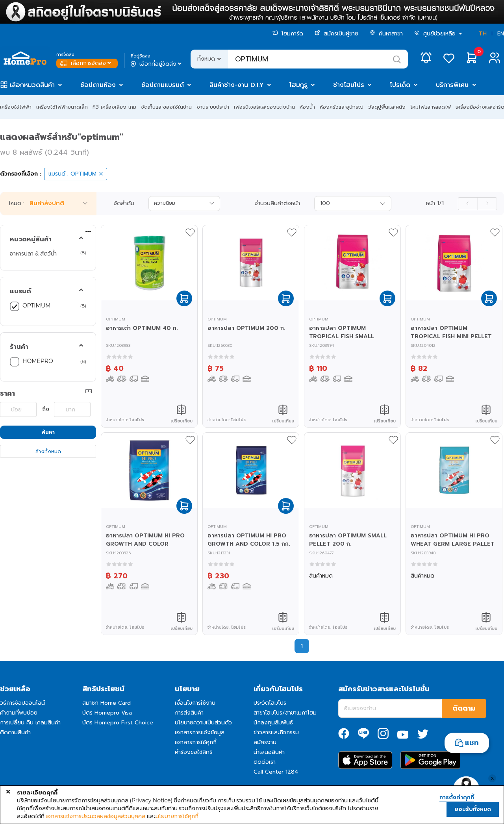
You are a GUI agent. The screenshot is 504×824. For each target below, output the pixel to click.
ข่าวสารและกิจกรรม (276, 732)
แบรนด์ (20, 291)
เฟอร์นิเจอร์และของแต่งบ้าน (264, 107)
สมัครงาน (265, 742)
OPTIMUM (36, 306)
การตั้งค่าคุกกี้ (457, 798)
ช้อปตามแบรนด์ (163, 85)
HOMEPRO (38, 361)
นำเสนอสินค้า (269, 752)
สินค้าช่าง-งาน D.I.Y (237, 85)
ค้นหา (48, 432)
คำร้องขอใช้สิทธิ (194, 752)
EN (501, 34)
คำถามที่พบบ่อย (19, 713)
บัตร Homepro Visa (107, 713)
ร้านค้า (19, 347)
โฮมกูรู (298, 85)
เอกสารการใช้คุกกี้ (196, 742)
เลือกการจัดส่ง (86, 63)
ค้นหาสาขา (386, 34)
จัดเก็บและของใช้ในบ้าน (166, 107)
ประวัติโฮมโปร (270, 703)
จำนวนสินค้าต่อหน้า (277, 204)
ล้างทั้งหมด (48, 451)
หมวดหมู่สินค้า (31, 239)
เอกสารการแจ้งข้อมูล (200, 732)
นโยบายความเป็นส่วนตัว (203, 723)
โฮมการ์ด (288, 34)
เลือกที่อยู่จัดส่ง (157, 64)
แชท (472, 743)
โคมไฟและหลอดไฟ (431, 107)
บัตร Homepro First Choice (118, 723)
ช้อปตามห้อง (98, 85)
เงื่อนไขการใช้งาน (195, 703)
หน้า (435, 204)
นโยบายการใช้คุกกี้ (177, 816)
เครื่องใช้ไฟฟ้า (16, 107)
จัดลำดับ (124, 204)
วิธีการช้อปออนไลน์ (22, 703)
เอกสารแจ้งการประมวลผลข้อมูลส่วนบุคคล (95, 816)
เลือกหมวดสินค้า (32, 85)
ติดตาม (464, 708)
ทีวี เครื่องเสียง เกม (114, 107)
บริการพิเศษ (452, 85)
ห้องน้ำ (307, 107)
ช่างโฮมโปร (349, 85)
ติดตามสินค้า (15, 732)
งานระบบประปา (213, 107)
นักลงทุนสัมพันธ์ (273, 723)
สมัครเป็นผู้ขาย (336, 34)
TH (483, 34)
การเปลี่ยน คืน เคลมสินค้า (30, 723)
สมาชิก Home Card (107, 703)
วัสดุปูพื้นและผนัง (387, 107)
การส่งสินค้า (189, 713)
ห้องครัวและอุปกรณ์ (342, 107)
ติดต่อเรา (265, 762)
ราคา (7, 393)
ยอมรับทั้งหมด (473, 809)
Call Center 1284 (276, 772)
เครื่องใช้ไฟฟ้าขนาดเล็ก (62, 107)
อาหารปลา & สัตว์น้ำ (33, 254)
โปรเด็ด (400, 85)
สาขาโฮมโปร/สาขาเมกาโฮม (285, 713)
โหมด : (17, 204)
